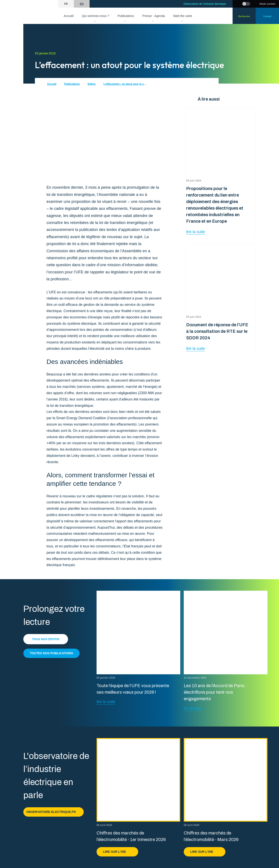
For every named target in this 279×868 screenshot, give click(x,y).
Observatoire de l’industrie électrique (205, 4)
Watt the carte (183, 16)
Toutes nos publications (52, 653)
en (82, 4)
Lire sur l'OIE (117, 852)
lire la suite (196, 232)
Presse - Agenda (154, 16)
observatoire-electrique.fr (54, 812)
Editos (92, 84)
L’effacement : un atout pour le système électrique (125, 84)
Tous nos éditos (46, 639)
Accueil (69, 16)
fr (66, 4)
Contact (267, 16)
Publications (126, 16)
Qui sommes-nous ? (96, 16)
